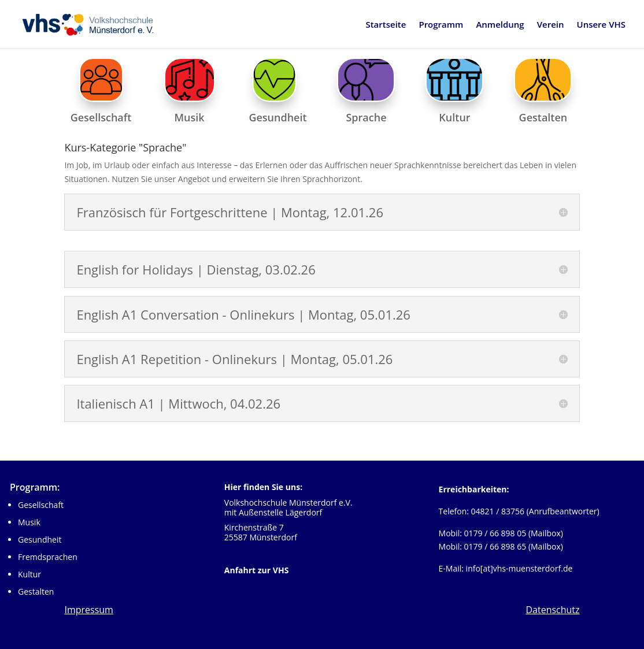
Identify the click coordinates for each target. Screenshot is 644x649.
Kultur (29, 574)
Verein (551, 25)
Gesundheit (40, 539)
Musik (29, 522)
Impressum (88, 610)
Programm (441, 25)
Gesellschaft (41, 505)
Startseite (386, 25)
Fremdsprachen (48, 557)
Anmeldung (500, 25)
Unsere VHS (602, 25)
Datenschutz (552, 610)
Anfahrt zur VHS (257, 570)
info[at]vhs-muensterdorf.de (519, 568)
